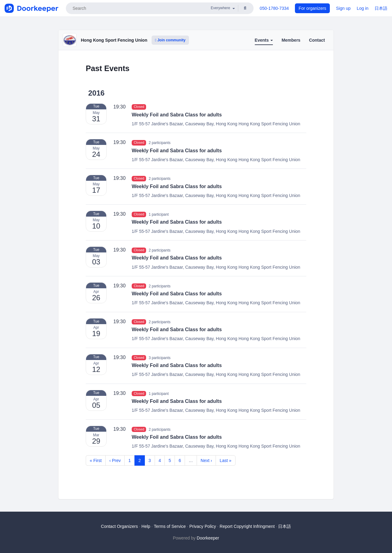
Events (264, 40)
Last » (225, 460)
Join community (170, 40)
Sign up (343, 8)
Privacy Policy (203, 526)
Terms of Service (170, 526)
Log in (363, 8)
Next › (206, 460)
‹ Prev (115, 460)
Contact (317, 40)
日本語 (381, 8)
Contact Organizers (120, 526)
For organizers (312, 8)
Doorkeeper (208, 538)
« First (96, 460)
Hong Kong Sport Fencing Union (114, 40)
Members (291, 40)
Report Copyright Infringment (247, 526)
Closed (139, 107)
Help (146, 526)
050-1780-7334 (274, 8)
